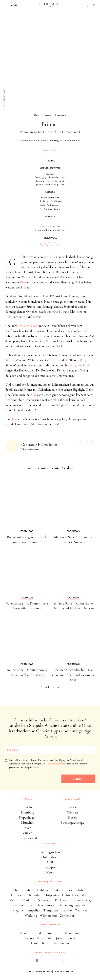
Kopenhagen (28, 817)
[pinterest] (54, 961)
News (50, 872)
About (24, 933)
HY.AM (70, 971)
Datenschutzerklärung (56, 764)
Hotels (72, 817)
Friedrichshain (77, 890)
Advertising (45, 938)
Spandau (81, 905)
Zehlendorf (68, 916)
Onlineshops (50, 857)
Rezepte (50, 867)
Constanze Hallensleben (33, 140)
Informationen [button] (50, 925)
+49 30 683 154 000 (50, 226)
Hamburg (28, 812)
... (50, 222)
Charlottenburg (24, 890)
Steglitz (18, 910)
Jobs (59, 938)
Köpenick (53, 895)
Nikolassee (45, 900)
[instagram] (46, 961)
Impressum (61, 943)
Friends (70, 938)
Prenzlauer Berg (80, 900)
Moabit (14, 900)
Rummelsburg (22, 905)
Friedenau (57, 890)
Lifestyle (50, 844)
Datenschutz (40, 943)
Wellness (72, 812)
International (28, 838)
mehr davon (52, 687)
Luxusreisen (72, 799)
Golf (50, 862)
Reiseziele (72, 807)
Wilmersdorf (48, 916)
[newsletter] (63, 961)
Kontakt (37, 933)
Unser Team (54, 933)
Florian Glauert (28, 326)
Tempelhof (33, 910)
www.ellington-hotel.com (52, 230)
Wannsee (81, 910)
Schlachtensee (44, 905)
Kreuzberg (36, 895)
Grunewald (19, 895)
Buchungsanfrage (72, 822)
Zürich (28, 833)
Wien (28, 828)
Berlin (28, 807)
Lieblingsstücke (50, 852)
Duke (23, 282)
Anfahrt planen (52, 209)
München (28, 822)
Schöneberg (65, 905)
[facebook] (37, 961)
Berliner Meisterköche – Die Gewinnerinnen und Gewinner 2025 (73, 675)
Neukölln (29, 900)
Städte (28, 799)
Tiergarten (51, 910)
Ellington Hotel (79, 365)
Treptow (67, 910)
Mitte (85, 895)
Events (30, 938)
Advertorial (50, 150)
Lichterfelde (70, 895)
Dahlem (43, 890)
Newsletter (72, 933)
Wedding (31, 916)
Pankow (61, 900)
